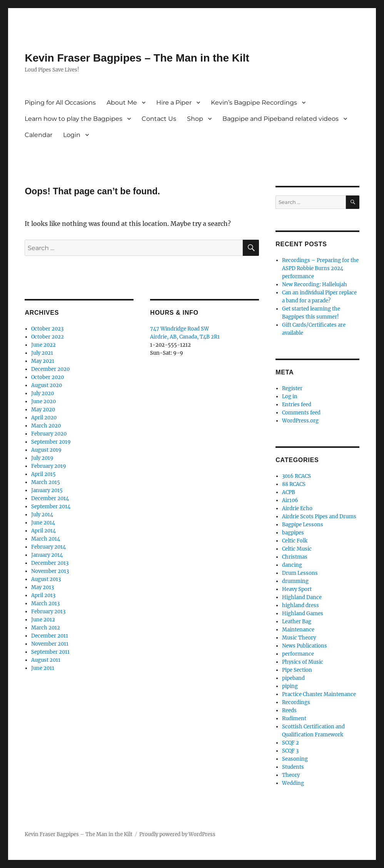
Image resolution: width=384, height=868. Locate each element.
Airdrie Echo (297, 508)
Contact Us (159, 119)
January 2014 (47, 555)
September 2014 (51, 507)
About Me (122, 103)
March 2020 (46, 426)
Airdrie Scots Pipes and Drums (319, 517)
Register (292, 388)
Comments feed (301, 413)
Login (72, 135)
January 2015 (47, 490)
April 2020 (44, 418)
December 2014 (50, 498)
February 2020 (49, 434)
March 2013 (45, 603)
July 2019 (42, 458)
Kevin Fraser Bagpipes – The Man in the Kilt (137, 58)
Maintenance (298, 630)
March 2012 (46, 628)
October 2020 (48, 377)
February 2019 (49, 466)
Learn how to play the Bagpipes (73, 119)
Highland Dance (302, 597)
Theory (291, 775)
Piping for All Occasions (60, 103)
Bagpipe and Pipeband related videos (280, 119)
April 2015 (43, 474)
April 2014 (43, 531)
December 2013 (50, 563)
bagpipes (293, 533)
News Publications (305, 646)
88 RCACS (294, 484)
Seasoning (295, 759)
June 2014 (43, 523)
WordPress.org (300, 421)
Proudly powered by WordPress (177, 834)
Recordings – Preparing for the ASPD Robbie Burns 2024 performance (320, 268)
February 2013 (48, 612)
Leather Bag (297, 622)
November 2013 (50, 571)
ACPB (289, 492)
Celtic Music (297, 549)
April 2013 (43, 595)
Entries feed (297, 405)
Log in (290, 396)
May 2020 (43, 410)
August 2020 (47, 385)
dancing (292, 565)
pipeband (293, 678)
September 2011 (50, 652)
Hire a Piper (174, 103)
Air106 (290, 500)
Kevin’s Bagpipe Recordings (254, 103)
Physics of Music (303, 662)
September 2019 (51, 442)
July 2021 (42, 353)
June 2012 (43, 620)
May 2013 (43, 587)
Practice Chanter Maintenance (319, 694)
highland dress (301, 605)
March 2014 (46, 539)
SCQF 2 (291, 743)
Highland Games (303, 613)
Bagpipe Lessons (303, 525)
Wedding (293, 783)
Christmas (295, 557)
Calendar (38, 135)
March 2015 (46, 482)
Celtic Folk (295, 541)
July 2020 (43, 393)
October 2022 (48, 337)
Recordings (296, 702)
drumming (295, 581)
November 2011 (50, 644)
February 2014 (48, 547)
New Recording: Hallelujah (315, 285)
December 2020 (50, 369)
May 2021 (43, 361)
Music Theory (299, 638)
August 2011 (46, 660)
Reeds (289, 710)
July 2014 (42, 515)
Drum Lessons (300, 573)
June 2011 (43, 668)
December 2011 (50, 636)
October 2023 (47, 329)
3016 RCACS (296, 476)
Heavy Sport (297, 589)
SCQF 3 (290, 751)
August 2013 (46, 579)
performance (298, 654)
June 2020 (43, 401)
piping (290, 686)
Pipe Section (297, 670)
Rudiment (294, 719)
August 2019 (46, 450)
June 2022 (43, 345)
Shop (195, 119)
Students (293, 767)
